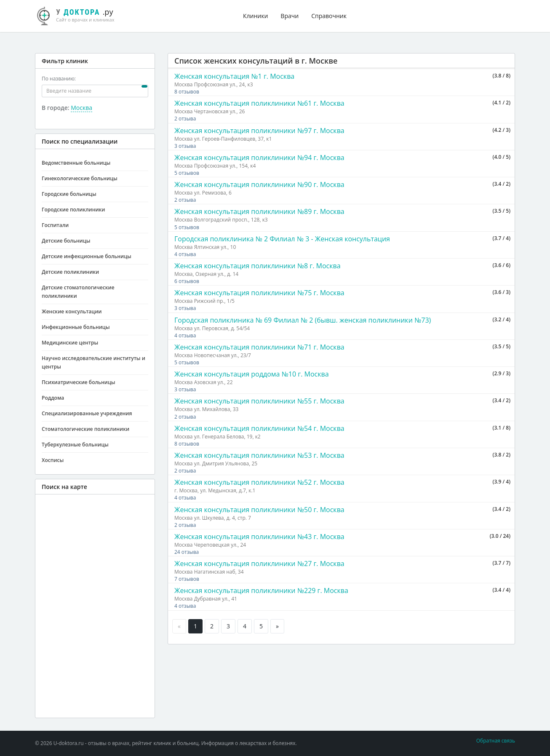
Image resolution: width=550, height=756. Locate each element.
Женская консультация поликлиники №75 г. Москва (259, 293)
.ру (79, 15)
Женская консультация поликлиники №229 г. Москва (261, 590)
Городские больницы (69, 194)
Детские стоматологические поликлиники (78, 292)
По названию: (59, 79)
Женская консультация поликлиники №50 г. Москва (259, 510)
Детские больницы (66, 241)
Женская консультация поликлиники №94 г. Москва (259, 158)
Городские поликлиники (73, 210)
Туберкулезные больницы (75, 445)
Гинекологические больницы (80, 178)
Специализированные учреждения (87, 413)
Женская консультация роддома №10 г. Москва (252, 374)
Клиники (255, 16)
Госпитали (55, 225)
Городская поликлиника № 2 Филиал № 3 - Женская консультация (282, 239)
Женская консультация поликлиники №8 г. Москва (258, 266)
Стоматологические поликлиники (85, 429)
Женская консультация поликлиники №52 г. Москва (259, 482)
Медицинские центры (70, 343)
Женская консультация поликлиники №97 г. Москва (259, 131)
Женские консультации (72, 311)
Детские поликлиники (70, 272)
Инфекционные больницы (76, 327)
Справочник (329, 16)
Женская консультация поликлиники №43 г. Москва (259, 537)
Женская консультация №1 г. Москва (234, 76)
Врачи (290, 16)
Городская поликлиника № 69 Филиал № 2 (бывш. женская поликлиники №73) (303, 320)
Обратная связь (496, 741)
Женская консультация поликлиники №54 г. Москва (259, 428)
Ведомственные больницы (76, 163)
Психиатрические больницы (79, 382)
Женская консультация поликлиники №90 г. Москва (259, 184)
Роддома (53, 398)
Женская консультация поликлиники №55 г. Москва (259, 401)
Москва (81, 108)
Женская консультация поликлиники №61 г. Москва (259, 103)
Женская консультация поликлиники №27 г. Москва (259, 564)
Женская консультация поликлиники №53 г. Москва (259, 455)
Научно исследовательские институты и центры (93, 362)
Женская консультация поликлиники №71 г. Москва (259, 347)
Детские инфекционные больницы (87, 256)
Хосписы (53, 460)
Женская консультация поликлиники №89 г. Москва (259, 211)
